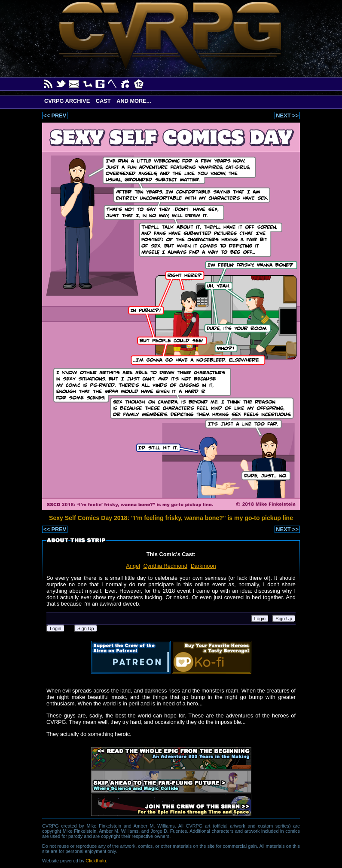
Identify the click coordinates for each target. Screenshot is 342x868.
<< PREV (55, 115)
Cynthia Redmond (165, 566)
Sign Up (284, 619)
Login (260, 619)
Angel (133, 566)
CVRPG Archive (67, 101)
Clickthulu (96, 861)
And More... (134, 101)
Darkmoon (203, 566)
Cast (103, 101)
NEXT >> (287, 115)
